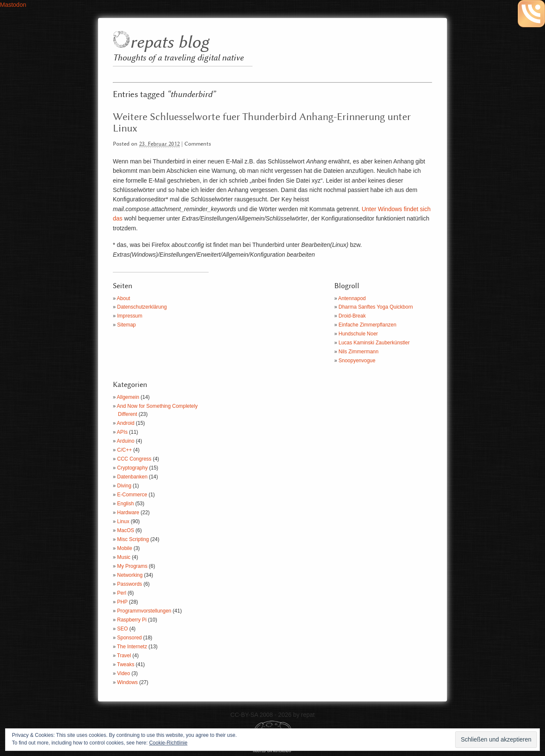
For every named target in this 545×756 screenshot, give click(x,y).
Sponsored (129, 638)
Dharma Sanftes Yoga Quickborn (376, 307)
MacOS (126, 530)
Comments (198, 144)
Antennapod (352, 298)
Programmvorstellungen (144, 611)
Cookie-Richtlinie (168, 743)
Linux (123, 521)
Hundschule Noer (358, 334)
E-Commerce (132, 495)
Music (124, 557)
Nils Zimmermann (359, 352)
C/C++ (125, 450)
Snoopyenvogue (357, 361)
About (123, 298)
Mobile (125, 548)
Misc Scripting (133, 539)
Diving (124, 486)
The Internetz (132, 647)
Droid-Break (352, 316)
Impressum (130, 316)
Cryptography (132, 468)
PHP (122, 602)
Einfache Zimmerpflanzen (367, 325)
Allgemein (128, 397)
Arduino (125, 441)
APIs (122, 432)
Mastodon (13, 5)
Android (125, 423)
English (125, 504)
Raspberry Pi (132, 620)
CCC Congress (134, 459)
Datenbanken (132, 477)
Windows (128, 682)
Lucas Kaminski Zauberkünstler (374, 343)
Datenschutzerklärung (142, 307)
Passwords (130, 584)
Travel (124, 656)
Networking (130, 575)
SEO (122, 629)
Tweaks (126, 664)
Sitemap (126, 325)
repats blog (169, 43)
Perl (122, 593)
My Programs (132, 566)
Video (123, 673)
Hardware (128, 513)
